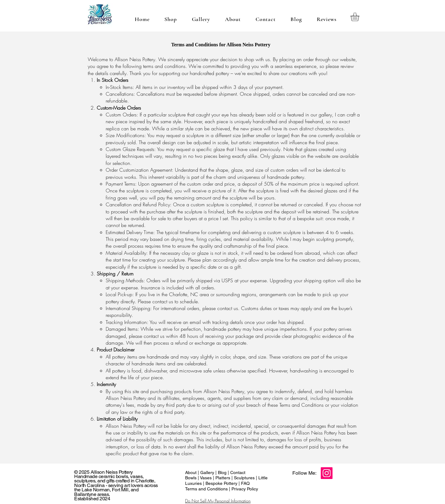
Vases (206, 478)
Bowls (191, 478)
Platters (223, 478)
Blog (223, 472)
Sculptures (245, 478)
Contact (238, 472)
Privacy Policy (245, 489)
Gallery (208, 472)
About (191, 472)
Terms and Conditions (206, 489)
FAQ (245, 483)
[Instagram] (327, 473)
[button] (360, 17)
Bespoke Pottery (222, 483)
